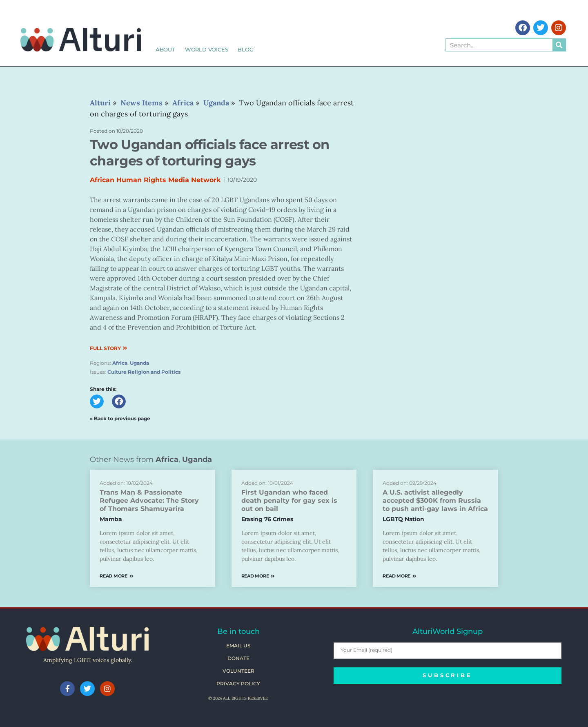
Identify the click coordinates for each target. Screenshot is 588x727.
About (165, 49)
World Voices (207, 49)
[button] (97, 401)
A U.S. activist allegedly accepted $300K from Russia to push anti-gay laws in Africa (435, 501)
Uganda (139, 363)
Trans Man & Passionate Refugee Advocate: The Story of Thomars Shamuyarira (149, 501)
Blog (245, 49)
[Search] (559, 45)
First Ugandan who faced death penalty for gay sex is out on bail (289, 501)
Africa (120, 363)
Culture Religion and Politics (144, 372)
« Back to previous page (120, 418)
